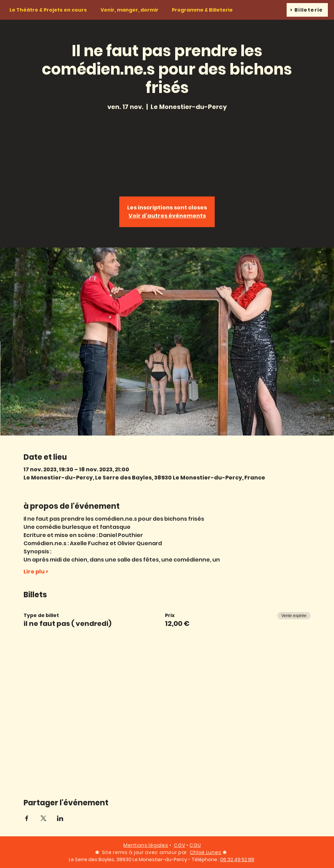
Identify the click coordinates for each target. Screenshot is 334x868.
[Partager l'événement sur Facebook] (27, 818)
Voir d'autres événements (167, 216)
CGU (195, 845)
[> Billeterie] (307, 10)
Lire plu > (36, 572)
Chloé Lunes (206, 852)
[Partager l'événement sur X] (43, 818)
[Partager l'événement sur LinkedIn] (60, 818)
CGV (179, 845)
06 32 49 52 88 (237, 859)
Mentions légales (146, 845)
